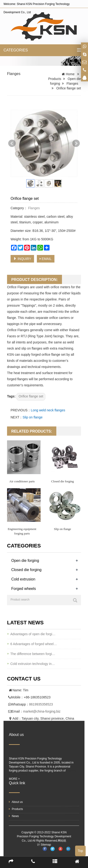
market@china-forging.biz (42, 711)
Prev (12, 143)
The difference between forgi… (33, 654)
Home (70, 74)
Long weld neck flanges (48, 410)
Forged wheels (24, 589)
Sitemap (46, 845)
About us (16, 802)
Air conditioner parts (22, 481)
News (14, 816)
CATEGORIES (16, 50)
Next (76, 143)
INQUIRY (22, 259)
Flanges (14, 74)
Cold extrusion (23, 579)
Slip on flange (33, 417)
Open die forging (25, 561)
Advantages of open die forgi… (33, 634)
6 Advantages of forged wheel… (34, 644)
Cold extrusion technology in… (33, 664)
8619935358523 (41, 704)
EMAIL (46, 259)
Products (55, 79)
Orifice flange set (31, 396)
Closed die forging (63, 481)
